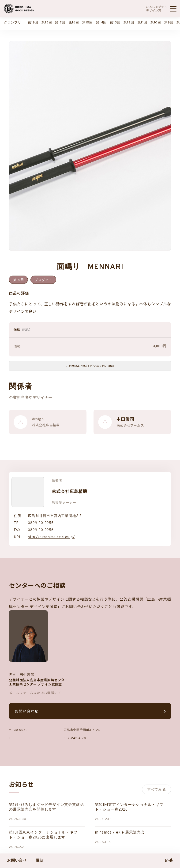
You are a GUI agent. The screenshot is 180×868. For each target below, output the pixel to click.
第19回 (33, 23)
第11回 (142, 23)
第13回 (115, 23)
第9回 (169, 23)
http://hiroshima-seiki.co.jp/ (51, 537)
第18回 (47, 23)
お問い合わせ (27, 711)
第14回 (101, 23)
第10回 (156, 23)
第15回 (88, 23)
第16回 (74, 23)
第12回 (129, 23)
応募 (169, 861)
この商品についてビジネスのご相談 (90, 366)
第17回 (60, 23)
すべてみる (157, 789)
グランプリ (13, 23)
